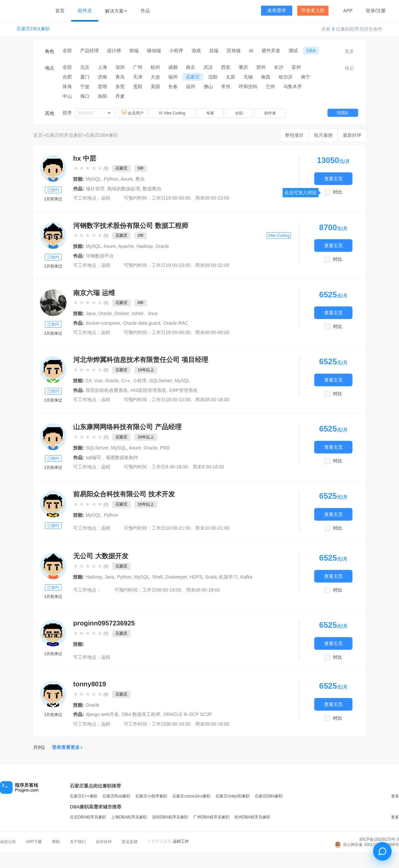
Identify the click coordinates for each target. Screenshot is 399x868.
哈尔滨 (286, 77)
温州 (191, 87)
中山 (67, 96)
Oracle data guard (142, 323)
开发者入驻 (313, 10)
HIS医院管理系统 (148, 390)
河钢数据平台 (100, 256)
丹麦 (120, 96)
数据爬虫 (152, 189)
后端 (214, 51)
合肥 (67, 77)
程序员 (85, 11)
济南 (102, 77)
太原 (230, 77)
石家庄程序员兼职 (64, 135)
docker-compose (103, 323)
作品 (145, 11)
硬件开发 (271, 51)
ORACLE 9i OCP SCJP (188, 714)
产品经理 (89, 51)
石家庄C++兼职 (84, 796)
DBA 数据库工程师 (141, 714)
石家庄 (193, 77)
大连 (155, 77)
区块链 (234, 51)
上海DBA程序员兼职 (129, 817)
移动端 (154, 51)
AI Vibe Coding (172, 113)
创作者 (270, 113)
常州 (226, 87)
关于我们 (78, 842)
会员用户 (133, 113)
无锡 (248, 77)
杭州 (155, 67)
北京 (85, 67)
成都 (173, 67)
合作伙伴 (104, 842)
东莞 (120, 87)
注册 (381, 11)
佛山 (208, 87)
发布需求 (277, 10)
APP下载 (34, 842)
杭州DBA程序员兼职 (253, 817)
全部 (67, 51)
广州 (138, 67)
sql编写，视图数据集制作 (112, 457)
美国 (155, 87)
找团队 (343, 113)
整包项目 (294, 135)
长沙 (279, 67)
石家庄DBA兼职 (33, 29)
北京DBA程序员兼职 (88, 817)
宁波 (85, 87)
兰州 (270, 87)
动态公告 (8, 842)
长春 (173, 87)
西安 (226, 67)
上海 (102, 67)
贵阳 (138, 87)
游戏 (196, 51)
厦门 (85, 77)
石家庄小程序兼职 (151, 796)
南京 (191, 67)
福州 (173, 77)
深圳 (120, 67)
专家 (210, 113)
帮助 (56, 842)
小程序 (176, 51)
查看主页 (333, 178)
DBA (311, 51)
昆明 (102, 87)
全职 (239, 113)
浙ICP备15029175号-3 (379, 839)
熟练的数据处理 (124, 189)
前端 (134, 51)
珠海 (67, 87)
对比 (337, 192)
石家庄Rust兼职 (117, 796)
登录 (370, 11)
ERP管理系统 (183, 390)
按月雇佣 (323, 135)
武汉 (208, 67)
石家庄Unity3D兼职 (233, 796)
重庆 (243, 67)
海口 (85, 96)
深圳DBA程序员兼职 (170, 817)
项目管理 (95, 189)
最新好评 (352, 135)
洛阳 (102, 96)
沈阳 (213, 77)
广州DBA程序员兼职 (211, 817)
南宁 (306, 77)
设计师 (114, 51)
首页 (60, 11)
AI (251, 51)
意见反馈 (130, 842)
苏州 (296, 67)
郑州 (261, 67)
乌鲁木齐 (293, 87)
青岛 (120, 77)
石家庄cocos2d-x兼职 (191, 796)
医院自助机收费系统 (107, 390)
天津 (138, 77)
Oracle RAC (176, 323)
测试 (293, 51)
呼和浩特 (248, 87)
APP (348, 11)
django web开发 (102, 714)
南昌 (266, 77)
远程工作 (181, 841)
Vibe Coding (279, 236)
